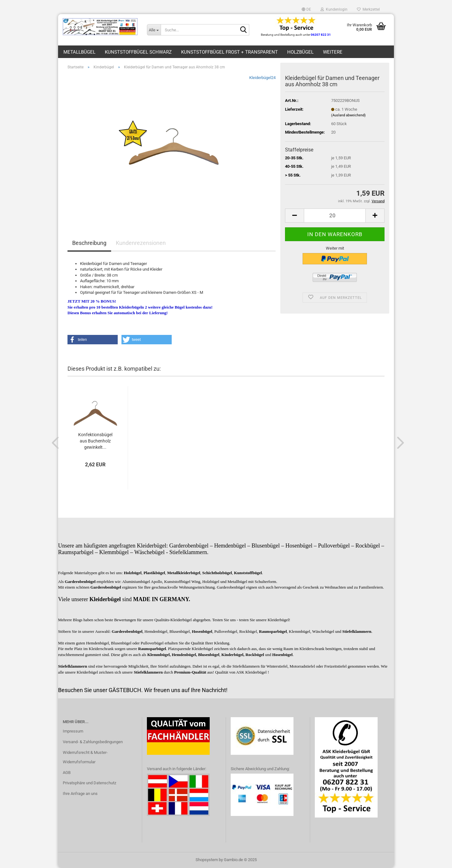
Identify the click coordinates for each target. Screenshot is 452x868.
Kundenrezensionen (141, 243)
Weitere (333, 52)
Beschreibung (89, 243)
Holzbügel (300, 52)
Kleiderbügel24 (262, 78)
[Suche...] (154, 30)
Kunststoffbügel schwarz (138, 52)
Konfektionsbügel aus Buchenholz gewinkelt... (95, 441)
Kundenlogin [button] (334, 9)
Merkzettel (368, 9)
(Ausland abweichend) (348, 115)
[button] (306, 9)
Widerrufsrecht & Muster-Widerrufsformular (85, 757)
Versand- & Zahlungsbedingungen (93, 742)
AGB (67, 773)
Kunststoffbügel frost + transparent (229, 52)
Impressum (73, 731)
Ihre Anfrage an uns (80, 794)
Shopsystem (207, 860)
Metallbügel (79, 52)
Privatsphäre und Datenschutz (89, 783)
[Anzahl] (335, 216)
